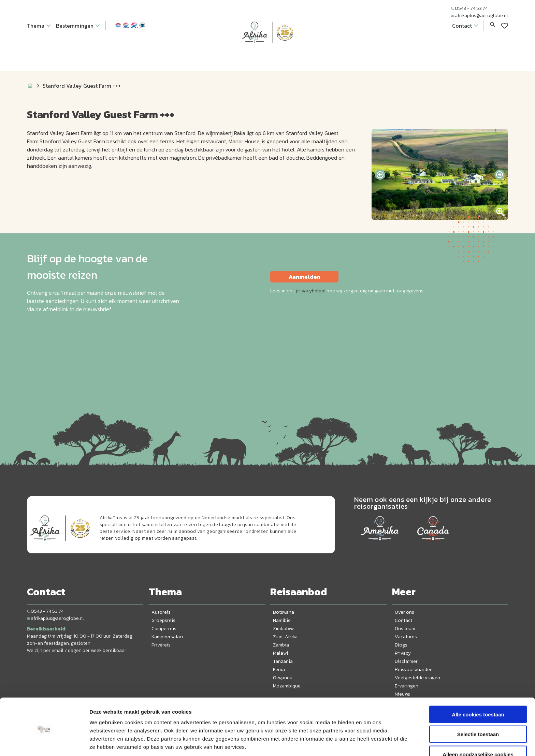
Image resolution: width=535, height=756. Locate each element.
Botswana (284, 612)
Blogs (401, 645)
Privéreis (161, 645)
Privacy (403, 653)
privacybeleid (311, 291)
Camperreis (164, 629)
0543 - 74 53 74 (469, 8)
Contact (403, 620)
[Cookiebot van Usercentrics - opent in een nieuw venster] (44, 743)
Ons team (405, 629)
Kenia (279, 670)
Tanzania (283, 661)
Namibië (282, 620)
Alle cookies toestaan (478, 688)
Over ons (404, 612)
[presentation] (380, 175)
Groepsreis (163, 620)
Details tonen (369, 743)
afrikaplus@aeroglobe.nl (480, 16)
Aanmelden (305, 277)
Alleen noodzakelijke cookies (478, 728)
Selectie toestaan (478, 708)
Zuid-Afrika (285, 637)
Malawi (280, 653)
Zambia (281, 645)
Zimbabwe (284, 629)
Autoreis (161, 612)
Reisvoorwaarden (414, 670)
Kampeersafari (167, 637)
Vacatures (406, 637)
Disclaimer (406, 661)
